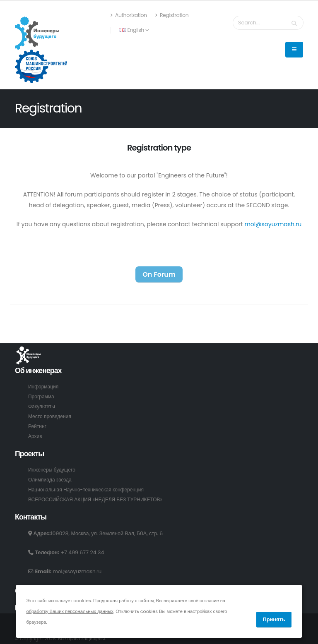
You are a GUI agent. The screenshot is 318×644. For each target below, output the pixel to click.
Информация (44, 387)
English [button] (141, 30)
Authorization (136, 15)
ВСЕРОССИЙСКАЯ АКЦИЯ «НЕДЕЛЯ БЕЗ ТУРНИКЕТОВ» (99, 499)
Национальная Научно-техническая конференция (89, 490)
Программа (42, 396)
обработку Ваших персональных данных (70, 611)
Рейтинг (38, 426)
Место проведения (51, 416)
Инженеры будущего (53, 470)
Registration (179, 15)
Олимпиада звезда (51, 480)
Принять (274, 619)
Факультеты (42, 406)
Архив (35, 436)
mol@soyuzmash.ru (273, 224)
